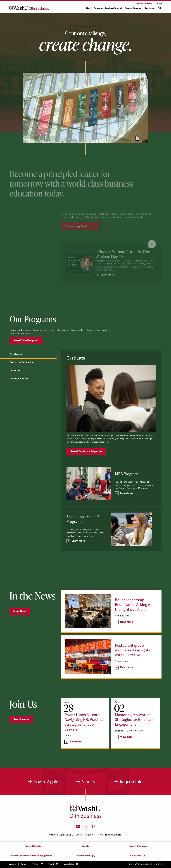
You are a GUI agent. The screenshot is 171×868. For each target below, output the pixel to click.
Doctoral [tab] (15, 382)
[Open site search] (160, 8)
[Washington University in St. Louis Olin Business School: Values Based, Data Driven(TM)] (86, 817)
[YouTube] (78, 827)
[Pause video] (137, 139)
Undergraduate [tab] (19, 390)
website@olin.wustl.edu (110, 835)
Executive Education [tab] (22, 374)
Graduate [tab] (16, 366)
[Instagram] (94, 827)
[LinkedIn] (86, 827)
